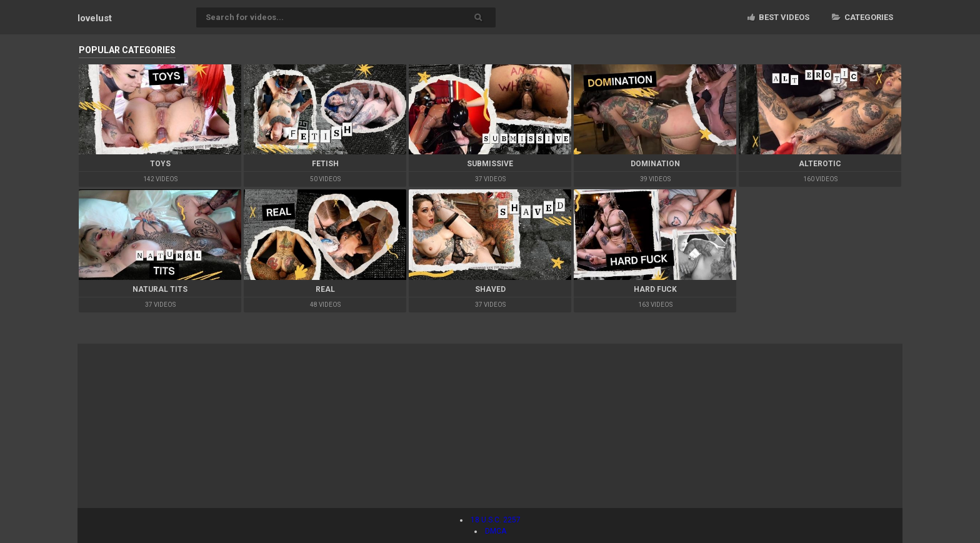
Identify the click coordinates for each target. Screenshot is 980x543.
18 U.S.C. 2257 (496, 520)
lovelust (95, 18)
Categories (862, 17)
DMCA (496, 531)
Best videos (778, 17)
